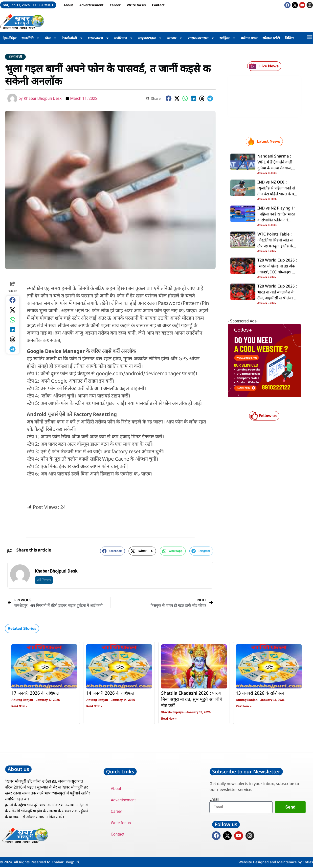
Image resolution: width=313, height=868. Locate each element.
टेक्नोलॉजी (72, 38)
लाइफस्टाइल (150, 38)
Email (214, 799)
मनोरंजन (124, 38)
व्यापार (175, 38)
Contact (158, 5)
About (68, 5)
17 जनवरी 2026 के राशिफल (35, 693)
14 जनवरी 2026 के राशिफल (110, 693)
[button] (169, 98)
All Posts (44, 580)
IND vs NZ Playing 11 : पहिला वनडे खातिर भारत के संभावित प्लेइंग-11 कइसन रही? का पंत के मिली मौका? (278, 220)
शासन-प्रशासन (201, 38)
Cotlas (308, 863)
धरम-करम (99, 38)
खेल (51, 38)
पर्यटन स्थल (249, 38)
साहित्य (228, 38)
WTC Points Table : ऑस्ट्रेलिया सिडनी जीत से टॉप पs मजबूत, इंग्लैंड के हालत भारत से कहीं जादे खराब (275, 246)
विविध (289, 38)
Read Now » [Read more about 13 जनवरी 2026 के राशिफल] (244, 706)
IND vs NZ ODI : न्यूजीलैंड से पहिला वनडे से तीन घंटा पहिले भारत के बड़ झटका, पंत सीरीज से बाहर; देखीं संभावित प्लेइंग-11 (277, 194)
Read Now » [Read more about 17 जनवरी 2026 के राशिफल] (19, 706)
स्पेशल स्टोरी (271, 38)
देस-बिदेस (10, 38)
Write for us (136, 5)
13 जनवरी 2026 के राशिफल (260, 693)
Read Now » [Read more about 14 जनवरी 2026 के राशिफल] (94, 706)
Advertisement (91, 5)
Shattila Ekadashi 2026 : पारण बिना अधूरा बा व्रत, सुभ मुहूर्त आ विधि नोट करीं (192, 700)
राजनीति (31, 38)
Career (115, 5)
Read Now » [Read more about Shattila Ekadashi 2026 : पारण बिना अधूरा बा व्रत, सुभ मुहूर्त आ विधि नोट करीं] (169, 719)
